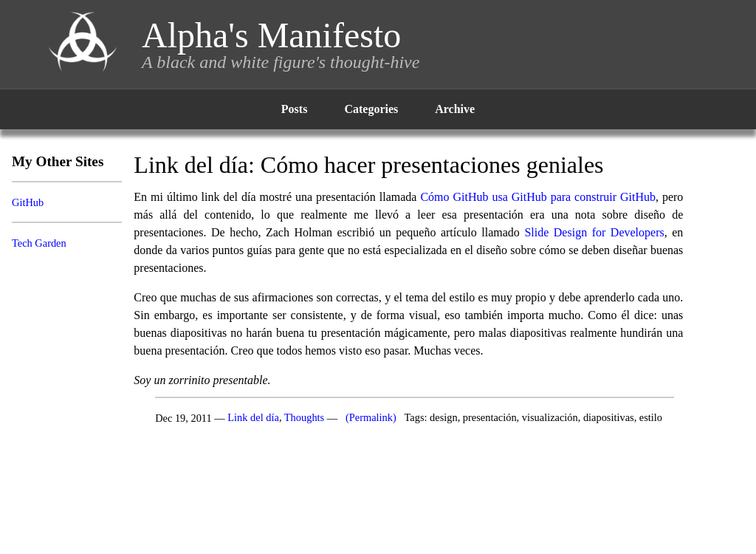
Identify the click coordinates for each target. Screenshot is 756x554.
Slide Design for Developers (594, 232)
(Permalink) (371, 418)
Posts (295, 109)
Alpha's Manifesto (271, 35)
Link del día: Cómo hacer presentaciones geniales (368, 165)
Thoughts (304, 418)
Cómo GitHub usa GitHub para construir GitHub (538, 197)
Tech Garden (39, 243)
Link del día (253, 418)
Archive (455, 109)
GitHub (28, 202)
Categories (371, 109)
